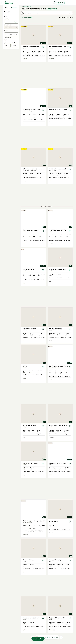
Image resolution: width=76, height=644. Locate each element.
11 (52, 599)
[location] (11, 54)
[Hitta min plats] (15, 54)
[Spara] (43, 75)
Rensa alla (14, 35)
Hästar (6, 38)
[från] (7, 78)
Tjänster (7, 43)
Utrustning (7, 41)
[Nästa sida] (61, 599)
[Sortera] (66, 45)
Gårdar (6, 46)
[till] (15, 78)
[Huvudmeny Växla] (1, 3)
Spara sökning (27, 45)
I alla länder (52, 36)
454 (57, 599)
